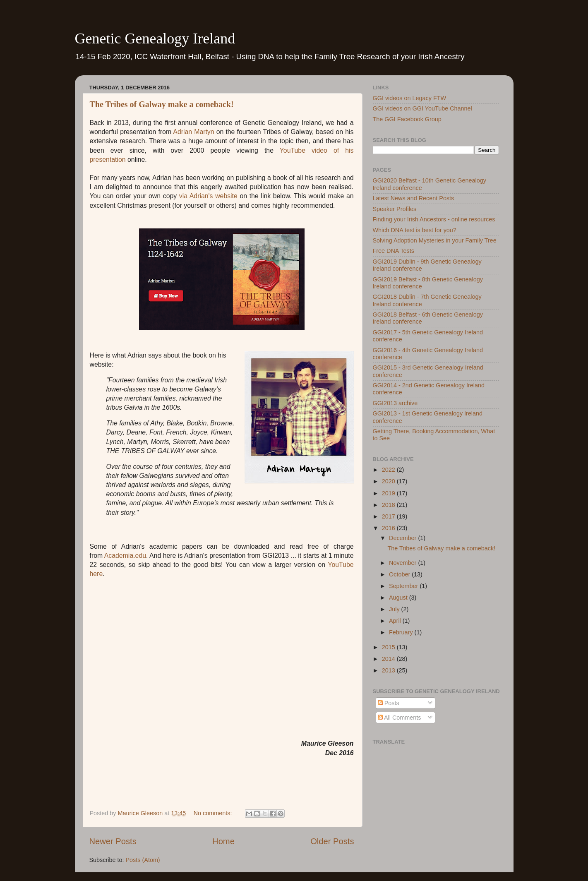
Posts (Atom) (143, 860)
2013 (389, 670)
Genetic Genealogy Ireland (155, 38)
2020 (389, 481)
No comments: (214, 813)
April (396, 621)
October (400, 574)
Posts (389, 703)
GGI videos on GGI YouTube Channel (422, 108)
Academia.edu (125, 556)
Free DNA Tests (394, 251)
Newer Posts (113, 841)
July (395, 609)
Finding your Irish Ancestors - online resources (434, 219)
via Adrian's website (208, 196)
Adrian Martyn (193, 132)
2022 (389, 470)
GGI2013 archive (395, 403)
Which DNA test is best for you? (415, 230)
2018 (389, 505)
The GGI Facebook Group (407, 119)
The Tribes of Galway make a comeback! (162, 104)
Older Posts (332, 841)
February (402, 632)
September (404, 586)
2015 (389, 647)
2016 (389, 528)
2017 (389, 516)
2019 (389, 493)
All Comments (400, 718)
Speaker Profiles (395, 209)
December (403, 538)
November (403, 563)
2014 (389, 659)
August (399, 598)
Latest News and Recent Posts (414, 198)
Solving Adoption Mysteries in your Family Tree (435, 240)
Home (223, 841)
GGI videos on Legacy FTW (410, 98)
